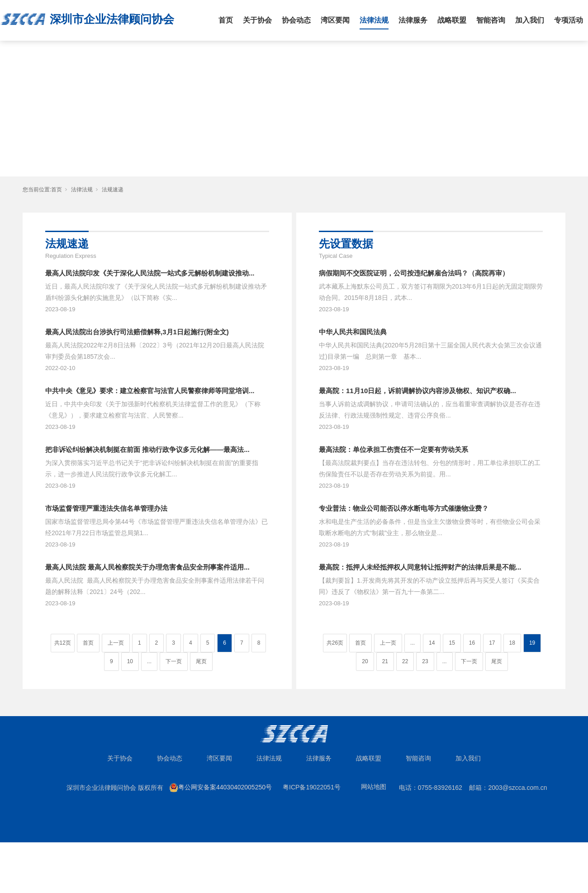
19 (532, 643)
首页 (226, 20)
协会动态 (296, 20)
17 (492, 643)
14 (432, 643)
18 (512, 643)
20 (365, 661)
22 (405, 661)
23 (425, 661)
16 (472, 643)
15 (452, 643)
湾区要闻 (335, 20)
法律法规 (374, 20)
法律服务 (413, 20)
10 (130, 661)
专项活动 (569, 20)
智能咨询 (491, 20)
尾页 (201, 661)
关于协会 (257, 20)
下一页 (174, 661)
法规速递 (113, 190)
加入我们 (530, 20)
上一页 (116, 643)
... (149, 661)
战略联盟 (452, 20)
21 (385, 661)
